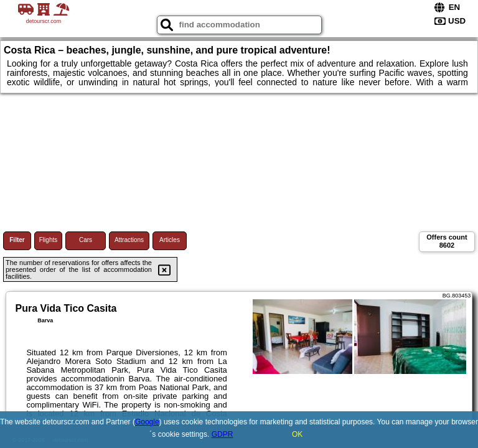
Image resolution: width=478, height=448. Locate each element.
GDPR (223, 434)
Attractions (129, 240)
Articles (170, 240)
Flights (48, 240)
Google (147, 422)
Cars (86, 240)
